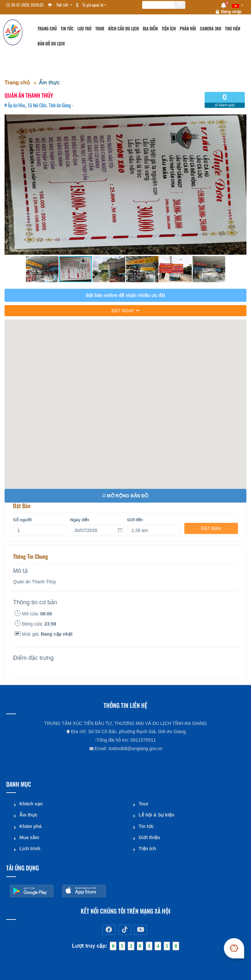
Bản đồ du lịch (51, 44)
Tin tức (67, 29)
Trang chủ (47, 29)
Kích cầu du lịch (124, 29)
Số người (22, 516)
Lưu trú (84, 29)
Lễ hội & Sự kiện (156, 815)
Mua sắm (29, 837)
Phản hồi (188, 29)
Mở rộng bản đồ (125, 496)
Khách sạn (31, 803)
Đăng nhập (231, 12)
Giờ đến (135, 516)
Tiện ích (169, 29)
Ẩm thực (49, 83)
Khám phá (30, 826)
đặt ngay (125, 311)
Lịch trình (30, 848)
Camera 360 (211, 29)
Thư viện (233, 29)
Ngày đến (80, 516)
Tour (100, 29)
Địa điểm (150, 29)
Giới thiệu (149, 837)
